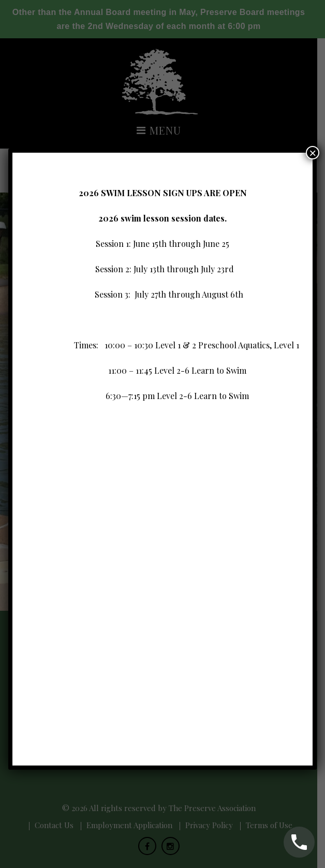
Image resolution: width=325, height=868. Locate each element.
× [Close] (313, 216)
